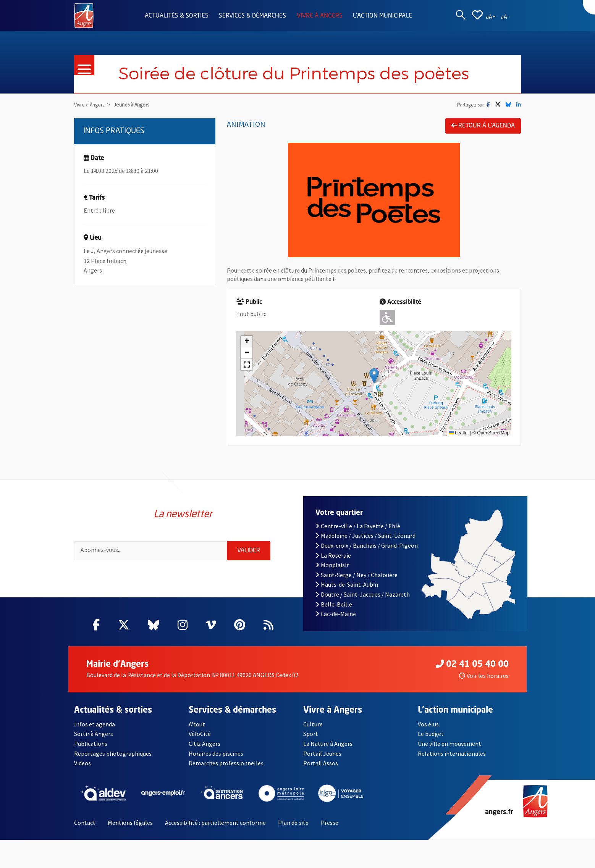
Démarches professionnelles (226, 763)
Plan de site (293, 823)
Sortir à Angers (94, 734)
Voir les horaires (484, 676)
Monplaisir (332, 565)
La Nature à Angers (328, 744)
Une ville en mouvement (449, 744)
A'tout (197, 724)
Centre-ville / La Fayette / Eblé (358, 526)
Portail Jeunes (322, 753)
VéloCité (200, 734)
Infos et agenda (95, 724)
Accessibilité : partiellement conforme (215, 823)
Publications (91, 744)
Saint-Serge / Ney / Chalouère (357, 575)
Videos (82, 763)
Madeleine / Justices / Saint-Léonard (365, 536)
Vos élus (428, 724)
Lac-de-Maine (336, 614)
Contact (85, 823)
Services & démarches (252, 16)
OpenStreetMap (493, 433)
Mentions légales (130, 823)
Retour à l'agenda (483, 126)
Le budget (431, 734)
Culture (313, 724)
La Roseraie (333, 555)
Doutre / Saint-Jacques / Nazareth (363, 594)
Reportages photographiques (113, 753)
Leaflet (459, 433)
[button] (374, 376)
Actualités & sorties (177, 16)
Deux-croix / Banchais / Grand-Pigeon (367, 545)
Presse (330, 823)
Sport (311, 734)
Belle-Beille (334, 604)
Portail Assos (321, 763)
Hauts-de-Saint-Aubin (347, 584)
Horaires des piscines (216, 753)
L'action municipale (382, 16)
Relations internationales (452, 753)
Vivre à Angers (320, 16)
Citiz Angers (205, 744)
